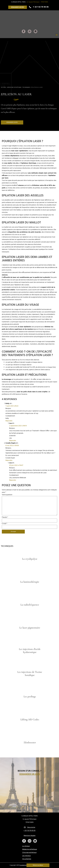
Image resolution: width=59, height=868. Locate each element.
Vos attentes (27, 859)
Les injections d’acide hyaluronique (29, 650)
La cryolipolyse (29, 559)
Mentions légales (30, 836)
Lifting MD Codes (30, 719)
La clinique (26, 846)
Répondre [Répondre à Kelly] (9, 421)
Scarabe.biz (23, 865)
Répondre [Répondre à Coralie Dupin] (9, 460)
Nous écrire (30, 827)
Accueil (3, 87)
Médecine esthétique (14, 87)
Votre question (7, 495)
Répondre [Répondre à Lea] (13, 441)
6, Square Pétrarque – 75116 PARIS (38, 2)
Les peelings (29, 696)
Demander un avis (30, 774)
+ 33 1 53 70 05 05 (29, 831)
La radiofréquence (30, 605)
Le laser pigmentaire (30, 627)
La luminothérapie (29, 582)
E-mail (4, 524)
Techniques (26, 87)
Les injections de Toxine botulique (29, 673)
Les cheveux (26, 856)
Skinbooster (29, 742)
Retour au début (38, 865)
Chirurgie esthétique (29, 853)
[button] (18, 7)
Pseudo (5, 517)
